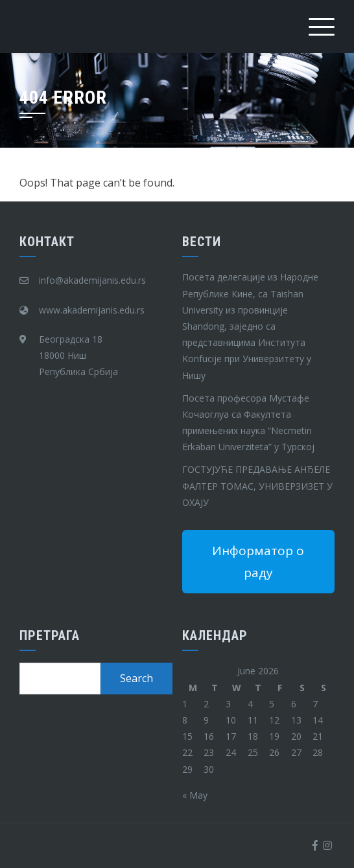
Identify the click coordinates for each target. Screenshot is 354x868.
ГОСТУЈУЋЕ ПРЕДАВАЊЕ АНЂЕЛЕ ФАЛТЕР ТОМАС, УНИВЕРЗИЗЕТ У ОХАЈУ (257, 485)
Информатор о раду (258, 562)
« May (195, 795)
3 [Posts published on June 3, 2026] (228, 704)
